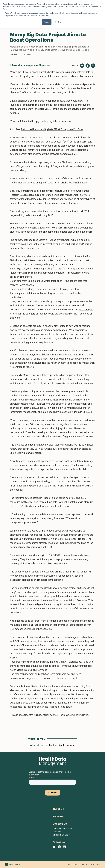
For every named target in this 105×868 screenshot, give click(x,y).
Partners (58, 817)
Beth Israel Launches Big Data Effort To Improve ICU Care (52, 129)
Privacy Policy (73, 865)
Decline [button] (58, 22)
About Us (58, 809)
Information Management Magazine (30, 65)
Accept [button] (47, 22)
